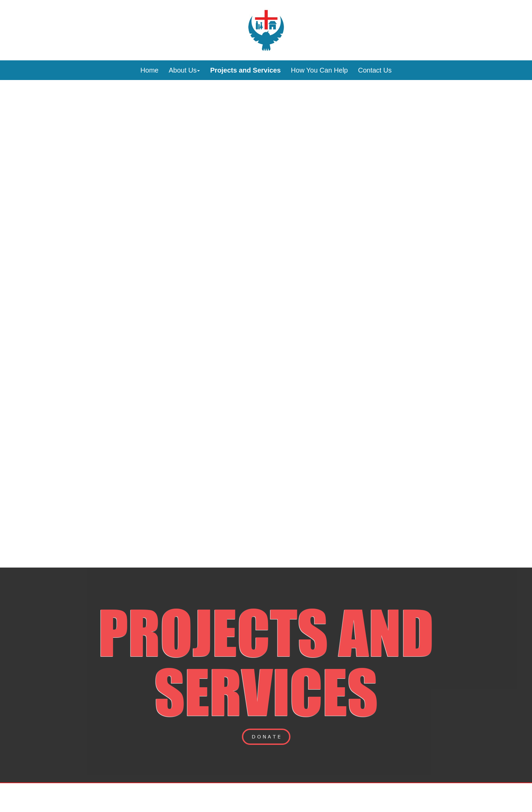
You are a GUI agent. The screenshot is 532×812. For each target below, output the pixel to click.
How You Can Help (319, 70)
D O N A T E (266, 737)
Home (149, 70)
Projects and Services (245, 70)
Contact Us (375, 70)
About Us (184, 70)
